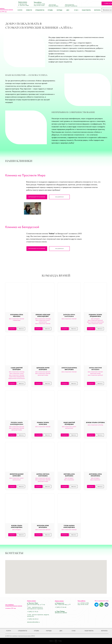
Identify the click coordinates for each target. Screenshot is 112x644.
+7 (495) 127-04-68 (61, 607)
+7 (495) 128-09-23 (33, 619)
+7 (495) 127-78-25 (33, 612)
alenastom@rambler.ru (33, 622)
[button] (59, 197)
